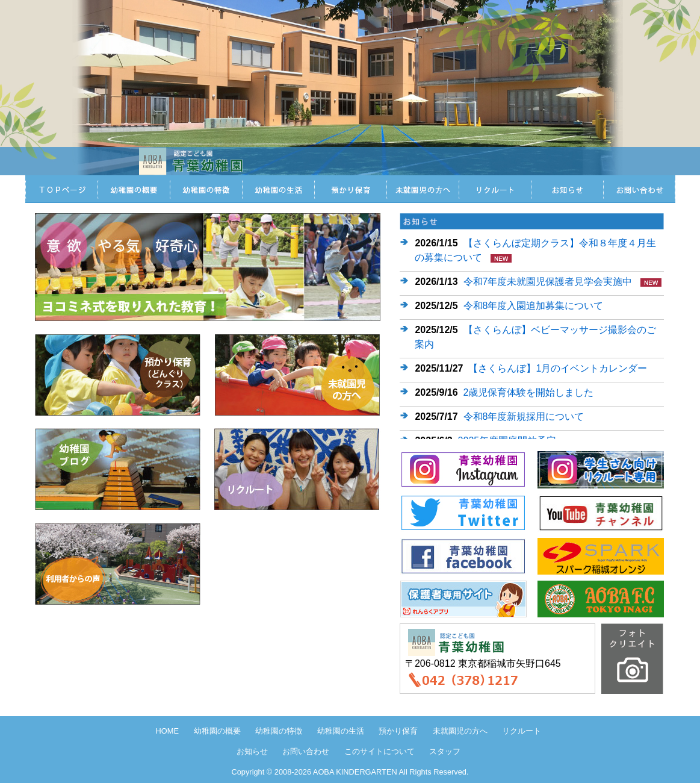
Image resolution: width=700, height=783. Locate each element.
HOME (61, 189)
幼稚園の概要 (217, 731)
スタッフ (445, 751)
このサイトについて (379, 751)
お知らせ (567, 189)
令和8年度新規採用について (524, 416)
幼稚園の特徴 (279, 731)
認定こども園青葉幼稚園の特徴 (206, 189)
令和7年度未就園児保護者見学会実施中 (548, 282)
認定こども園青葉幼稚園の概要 (134, 189)
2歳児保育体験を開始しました (529, 392)
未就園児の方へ (423, 189)
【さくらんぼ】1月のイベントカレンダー (558, 368)
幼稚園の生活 (341, 731)
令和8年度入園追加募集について (534, 306)
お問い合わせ (639, 189)
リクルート (495, 189)
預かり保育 (350, 189)
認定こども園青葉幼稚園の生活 (278, 189)
